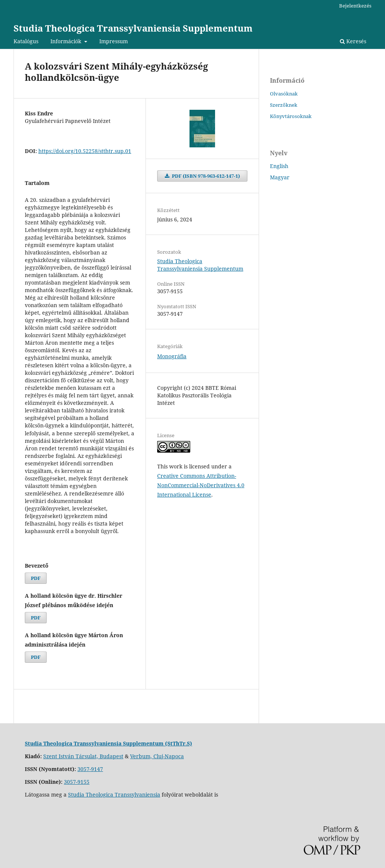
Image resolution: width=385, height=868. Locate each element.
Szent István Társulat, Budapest (83, 756)
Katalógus (26, 41)
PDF (36, 578)
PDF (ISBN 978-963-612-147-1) (205, 176)
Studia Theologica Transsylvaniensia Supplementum (133, 28)
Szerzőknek (284, 105)
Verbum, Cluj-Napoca (157, 756)
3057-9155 (77, 782)
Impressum (114, 41)
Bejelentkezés (355, 6)
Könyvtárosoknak (291, 116)
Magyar (280, 177)
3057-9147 (90, 769)
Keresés (353, 41)
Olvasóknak (284, 94)
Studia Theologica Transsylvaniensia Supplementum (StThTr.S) (108, 743)
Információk (67, 41)
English (279, 166)
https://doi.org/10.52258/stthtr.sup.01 (85, 151)
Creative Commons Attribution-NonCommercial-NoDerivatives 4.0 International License (201, 485)
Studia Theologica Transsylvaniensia (114, 795)
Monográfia (172, 356)
